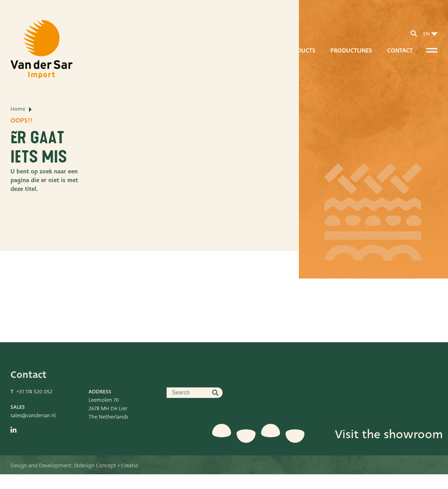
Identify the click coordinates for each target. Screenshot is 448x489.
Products (300, 51)
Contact (400, 51)
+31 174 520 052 (34, 406)
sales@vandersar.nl (33, 430)
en (426, 34)
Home (18, 135)
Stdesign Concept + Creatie (106, 480)
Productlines (351, 51)
